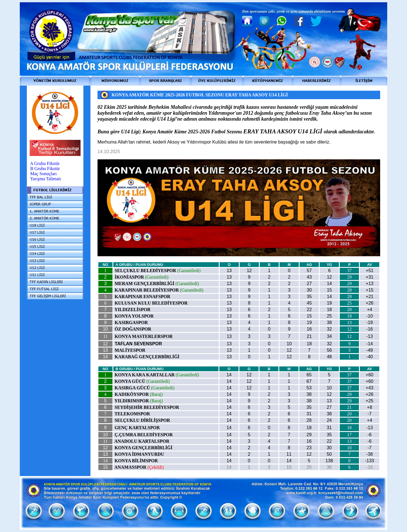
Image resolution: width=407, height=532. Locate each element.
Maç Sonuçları (44, 174)
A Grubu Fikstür (45, 163)
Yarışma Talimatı (45, 179)
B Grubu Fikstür (45, 169)
